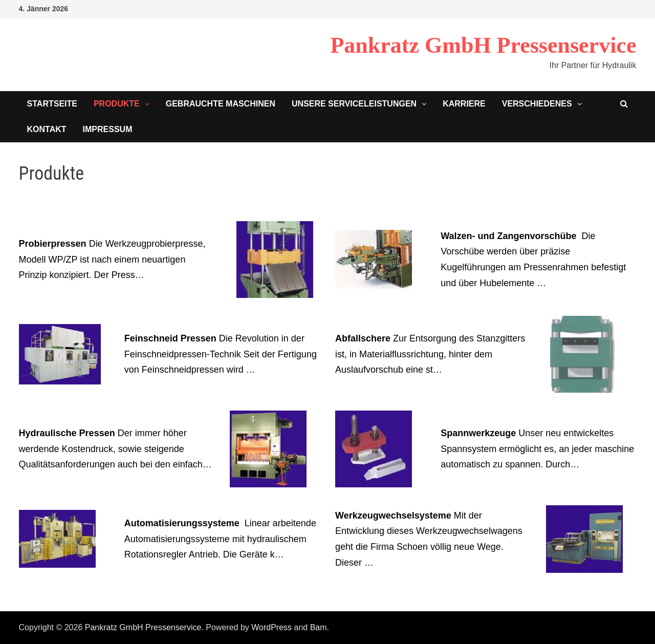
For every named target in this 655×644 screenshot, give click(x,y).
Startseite (52, 104)
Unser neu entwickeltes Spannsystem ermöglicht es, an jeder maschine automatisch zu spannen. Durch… (537, 449)
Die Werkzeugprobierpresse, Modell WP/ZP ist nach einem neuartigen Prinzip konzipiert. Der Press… (112, 259)
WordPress (271, 627)
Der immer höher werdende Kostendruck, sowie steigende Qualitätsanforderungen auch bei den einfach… (115, 449)
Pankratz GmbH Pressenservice (483, 45)
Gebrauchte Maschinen (221, 104)
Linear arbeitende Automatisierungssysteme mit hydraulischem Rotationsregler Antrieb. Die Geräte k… (220, 539)
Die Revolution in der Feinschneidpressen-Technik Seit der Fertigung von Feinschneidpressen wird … (221, 354)
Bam (319, 627)
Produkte (117, 104)
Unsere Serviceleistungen (354, 104)
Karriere (464, 104)
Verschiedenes (537, 104)
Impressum (108, 129)
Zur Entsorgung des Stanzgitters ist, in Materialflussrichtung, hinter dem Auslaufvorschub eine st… (430, 354)
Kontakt (47, 129)
